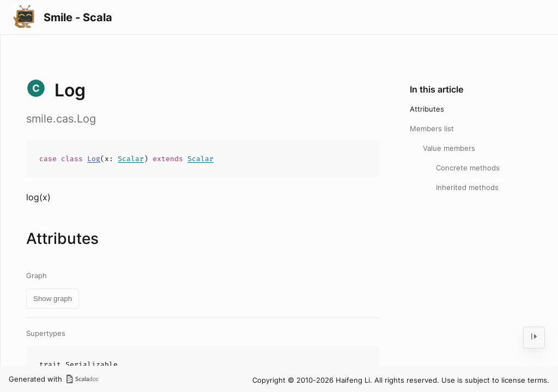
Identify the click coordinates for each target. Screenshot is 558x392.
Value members (449, 148)
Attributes (427, 109)
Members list (432, 128)
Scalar (131, 159)
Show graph (53, 299)
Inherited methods (467, 187)
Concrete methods (468, 168)
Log (94, 159)
